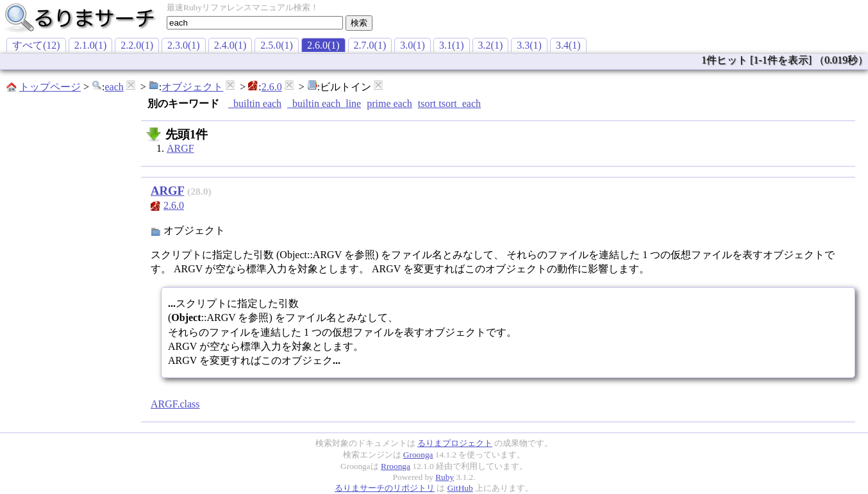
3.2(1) (491, 45)
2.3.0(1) (184, 45)
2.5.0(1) (277, 45)
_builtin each (255, 103)
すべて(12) (36, 45)
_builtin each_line (324, 103)
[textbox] (255, 23)
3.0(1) (413, 45)
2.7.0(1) (370, 45)
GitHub (460, 488)
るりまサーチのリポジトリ (385, 488)
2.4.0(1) (230, 45)
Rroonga (396, 466)
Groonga (418, 455)
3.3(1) (529, 45)
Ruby (445, 477)
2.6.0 (272, 87)
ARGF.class (175, 404)
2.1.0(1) (91, 45)
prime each (389, 103)
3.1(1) (452, 45)
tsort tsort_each (449, 103)
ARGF (180, 148)
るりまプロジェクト (455, 443)
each (114, 87)
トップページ (50, 87)
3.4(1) (568, 45)
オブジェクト (192, 87)
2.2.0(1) (137, 45)
